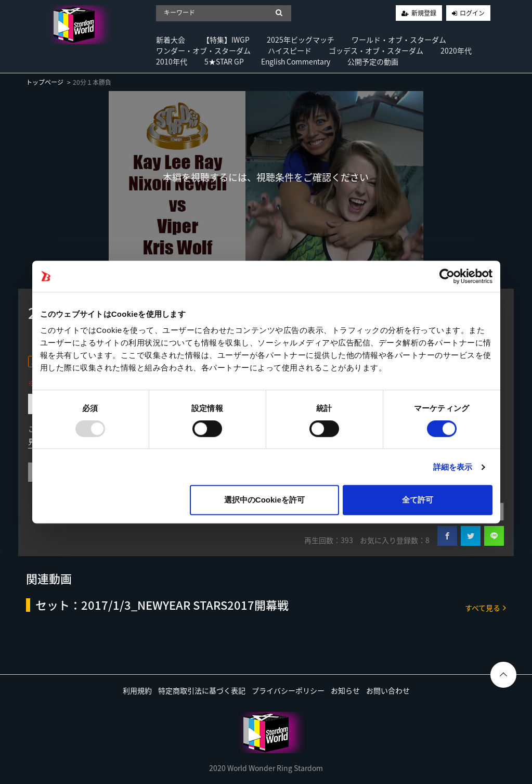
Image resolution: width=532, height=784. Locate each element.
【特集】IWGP (226, 40)
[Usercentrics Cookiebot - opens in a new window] (447, 276)
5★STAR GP (224, 61)
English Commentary (296, 61)
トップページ (45, 82)
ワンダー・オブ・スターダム (203, 50)
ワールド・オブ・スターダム (399, 40)
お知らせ (345, 690)
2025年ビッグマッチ (301, 40)
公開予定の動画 (373, 61)
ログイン (472, 13)
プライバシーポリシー (288, 690)
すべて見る (485, 607)
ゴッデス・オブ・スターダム (376, 50)
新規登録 (424, 13)
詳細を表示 (453, 467)
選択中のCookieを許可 (264, 500)
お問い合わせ (388, 690)
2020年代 (456, 50)
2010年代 (172, 61)
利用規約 (137, 690)
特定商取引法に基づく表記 (202, 690)
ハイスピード (290, 50)
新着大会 (171, 40)
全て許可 (418, 500)
